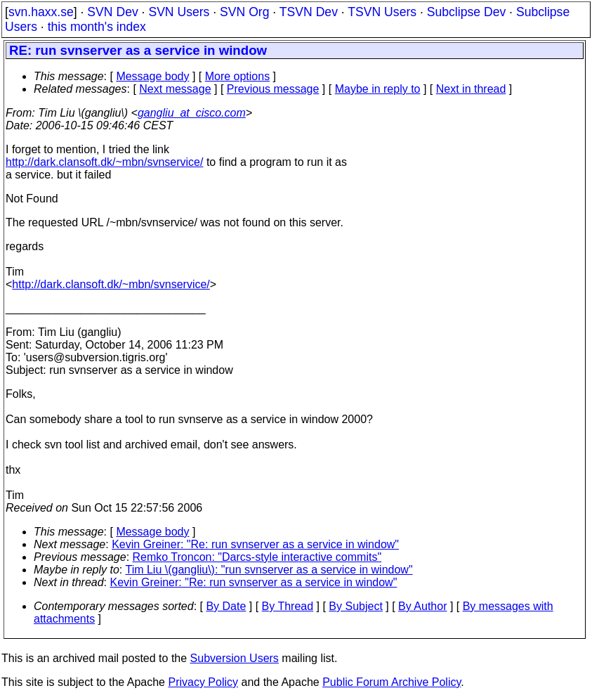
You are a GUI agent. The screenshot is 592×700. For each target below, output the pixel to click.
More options (238, 76)
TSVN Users (382, 12)
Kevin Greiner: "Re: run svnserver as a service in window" (255, 544)
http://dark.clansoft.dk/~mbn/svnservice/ (104, 162)
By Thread (288, 606)
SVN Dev (112, 12)
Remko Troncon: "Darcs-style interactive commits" (257, 557)
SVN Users (179, 12)
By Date (226, 606)
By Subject (355, 606)
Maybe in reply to (378, 89)
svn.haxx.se (41, 12)
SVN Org (244, 12)
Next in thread (471, 89)
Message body (152, 76)
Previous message (273, 89)
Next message (175, 89)
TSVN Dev (309, 12)
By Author (422, 606)
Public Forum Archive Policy (392, 682)
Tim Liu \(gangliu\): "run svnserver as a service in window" (269, 570)
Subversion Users (235, 658)
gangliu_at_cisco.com (192, 113)
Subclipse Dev (466, 12)
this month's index (97, 27)
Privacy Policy (203, 682)
